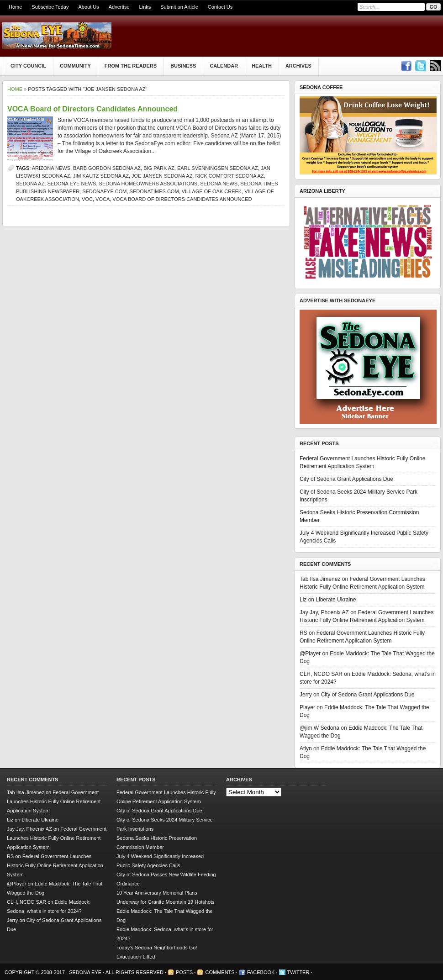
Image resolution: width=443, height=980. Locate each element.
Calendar (224, 66)
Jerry (306, 695)
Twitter (298, 972)
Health (262, 66)
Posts (184, 972)
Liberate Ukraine (336, 600)
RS (303, 633)
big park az (159, 168)
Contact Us (220, 7)
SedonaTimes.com (154, 191)
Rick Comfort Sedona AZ (229, 176)
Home (15, 7)
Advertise (119, 7)
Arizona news (51, 168)
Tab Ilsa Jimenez (320, 579)
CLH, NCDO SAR (321, 674)
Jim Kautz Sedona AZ (101, 176)
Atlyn (306, 748)
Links (145, 7)
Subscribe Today (50, 7)
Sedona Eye (86, 972)
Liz (303, 600)
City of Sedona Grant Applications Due (346, 479)
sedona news (219, 184)
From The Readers (131, 66)
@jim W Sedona (319, 728)
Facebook (261, 972)
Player (307, 707)
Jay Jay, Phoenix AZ (324, 612)
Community (75, 66)
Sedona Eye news (71, 184)
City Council (28, 66)
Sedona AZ (30, 184)
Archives (298, 66)
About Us (88, 7)
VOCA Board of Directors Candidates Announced (92, 109)
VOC (87, 199)
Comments (220, 972)
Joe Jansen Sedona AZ (162, 176)
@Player (310, 653)
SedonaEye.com (104, 191)
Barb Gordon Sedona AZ (107, 168)
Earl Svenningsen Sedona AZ (218, 168)
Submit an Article (179, 7)
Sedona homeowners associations (148, 184)
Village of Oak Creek (212, 191)
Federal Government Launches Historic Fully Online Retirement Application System (54, 801)
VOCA (103, 199)
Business (183, 66)
